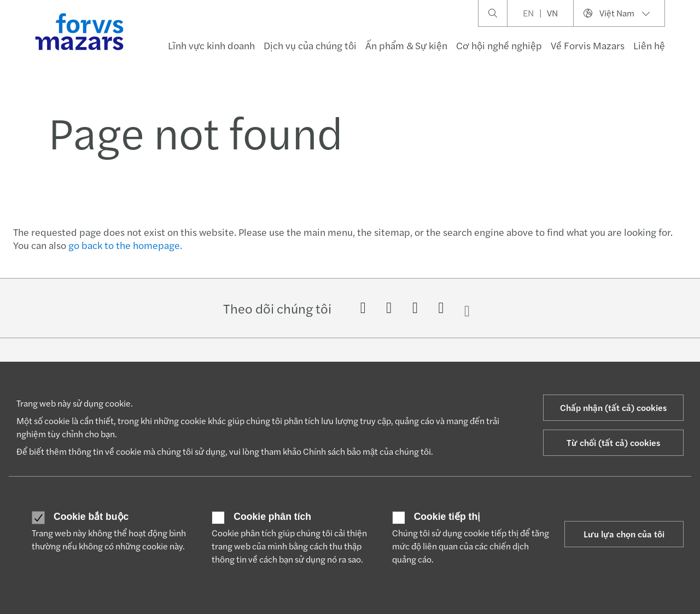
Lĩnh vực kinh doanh (211, 45)
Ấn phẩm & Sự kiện (406, 45)
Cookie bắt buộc (91, 517)
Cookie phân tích (272, 517)
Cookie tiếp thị (447, 517)
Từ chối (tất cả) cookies (613, 442)
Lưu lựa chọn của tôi (624, 534)
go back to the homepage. (125, 245)
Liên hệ (649, 45)
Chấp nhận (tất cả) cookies (613, 407)
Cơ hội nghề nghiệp (499, 45)
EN (528, 13)
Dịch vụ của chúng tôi (310, 45)
